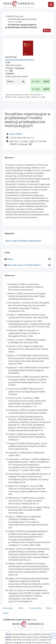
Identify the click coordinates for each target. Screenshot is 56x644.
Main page (8, 608)
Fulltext (10, 259)
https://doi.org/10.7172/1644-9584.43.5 (24, 265)
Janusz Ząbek (16, 134)
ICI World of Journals (14, 16)
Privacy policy (35, 608)
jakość (8, 241)
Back (47, 30)
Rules (21, 608)
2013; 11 (15, 22)
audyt (15, 241)
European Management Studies (22, 19)
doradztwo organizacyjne (30, 241)
